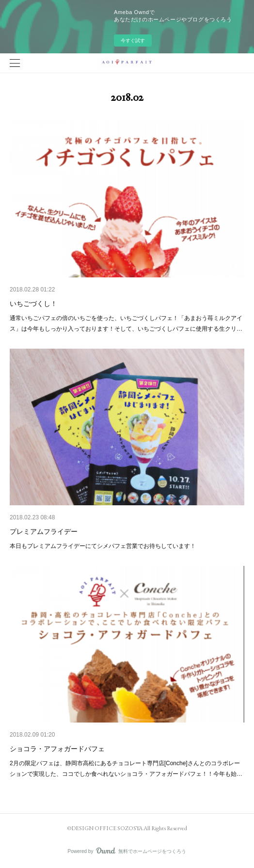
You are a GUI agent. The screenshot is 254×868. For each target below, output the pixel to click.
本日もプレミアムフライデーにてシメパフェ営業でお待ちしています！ (103, 546)
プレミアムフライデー (44, 531)
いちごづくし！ (33, 304)
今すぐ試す (133, 40)
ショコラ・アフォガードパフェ (57, 749)
